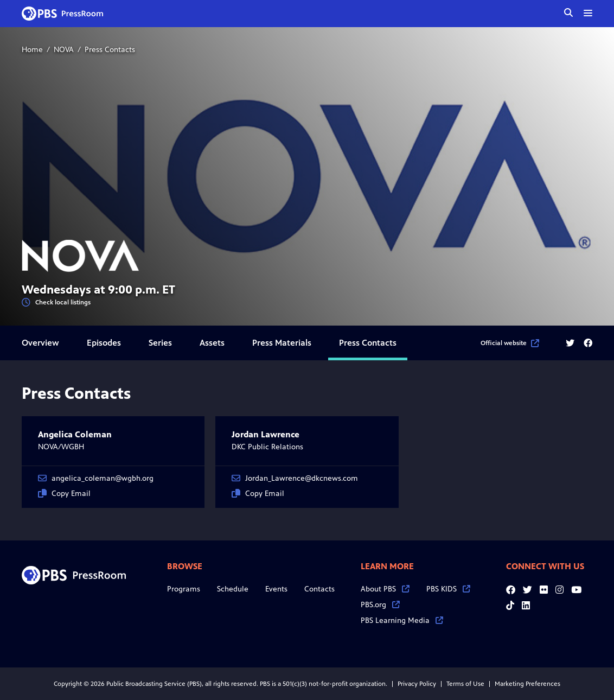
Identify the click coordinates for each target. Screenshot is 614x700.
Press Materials (282, 343)
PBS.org (380, 605)
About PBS (385, 589)
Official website (510, 343)
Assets (212, 343)
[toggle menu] (588, 13)
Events (276, 589)
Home (32, 50)
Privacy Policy (417, 684)
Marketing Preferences (527, 684)
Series (160, 343)
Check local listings (56, 303)
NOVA (64, 50)
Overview (40, 343)
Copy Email (64, 494)
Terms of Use (465, 684)
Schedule (233, 589)
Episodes (104, 343)
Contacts (319, 589)
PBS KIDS (448, 589)
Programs (184, 589)
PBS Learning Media (402, 621)
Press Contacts (368, 343)
